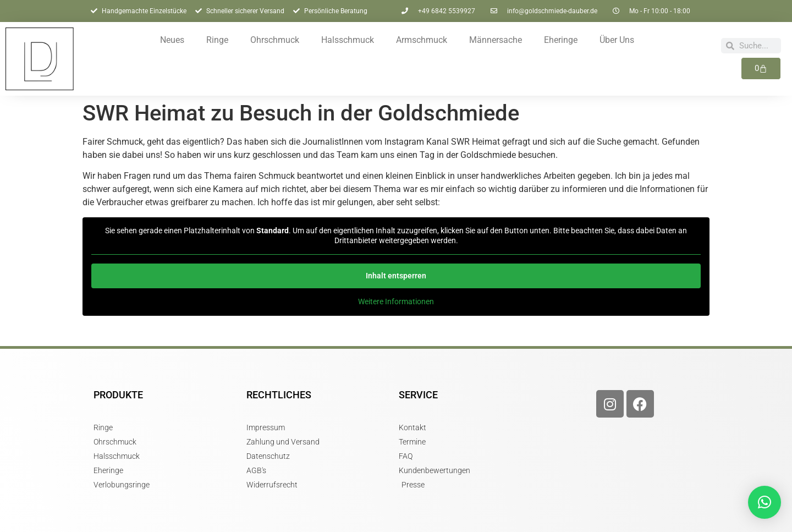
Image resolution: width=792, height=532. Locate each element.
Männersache (496, 40)
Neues (172, 40)
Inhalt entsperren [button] (396, 276)
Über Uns (617, 40)
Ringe (217, 40)
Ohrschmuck (275, 40)
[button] (765, 502)
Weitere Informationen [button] (396, 301)
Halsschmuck (348, 40)
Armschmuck (422, 40)
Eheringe (561, 40)
